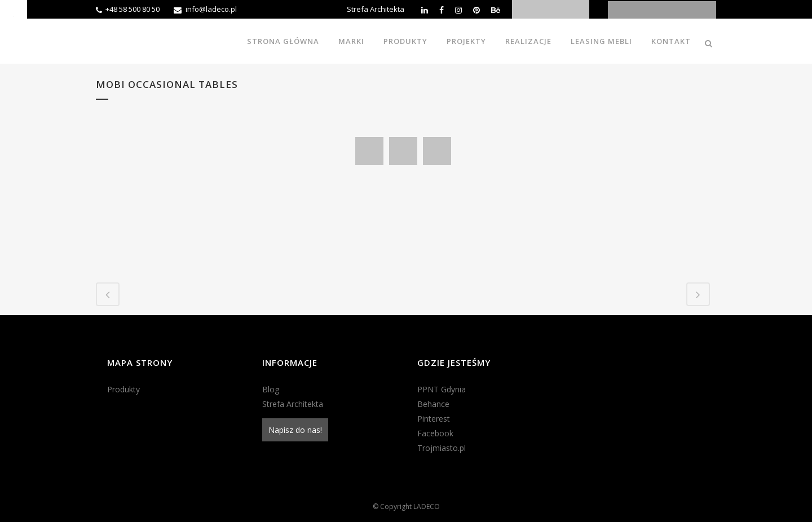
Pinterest (434, 419)
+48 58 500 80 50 (133, 9)
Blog (271, 389)
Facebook (435, 433)
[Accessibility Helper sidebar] (14, 14)
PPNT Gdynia (442, 389)
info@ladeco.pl (211, 9)
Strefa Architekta (376, 9)
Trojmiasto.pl (442, 448)
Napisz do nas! (295, 430)
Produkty (123, 389)
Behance (433, 404)
